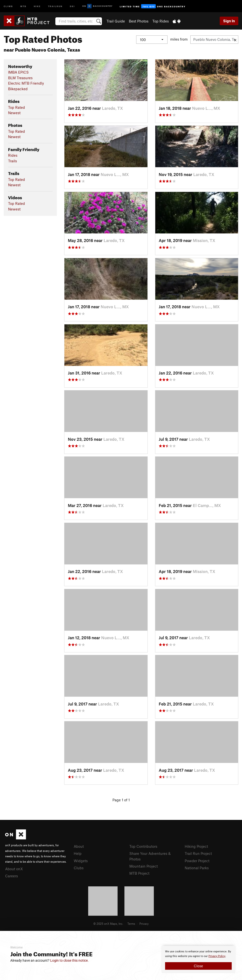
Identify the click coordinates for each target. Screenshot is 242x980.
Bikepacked (18, 89)
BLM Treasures (20, 78)
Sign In (229, 21)
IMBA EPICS (18, 72)
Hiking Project (196, 846)
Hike (37, 6)
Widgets (81, 861)
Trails (12, 161)
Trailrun (55, 6)
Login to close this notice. (69, 960)
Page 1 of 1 (121, 800)
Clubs (79, 868)
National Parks (197, 868)
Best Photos (139, 21)
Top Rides (161, 21)
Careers (12, 876)
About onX (14, 869)
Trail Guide (116, 21)
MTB (23, 6)
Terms (131, 924)
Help (78, 853)
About (79, 846)
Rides (13, 155)
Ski (72, 6)
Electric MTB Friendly (26, 83)
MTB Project (139, 873)
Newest (14, 113)
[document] (198, 959)
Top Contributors (143, 846)
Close (198, 966)
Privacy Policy (217, 956)
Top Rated (17, 107)
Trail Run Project (198, 853)
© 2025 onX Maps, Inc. (108, 924)
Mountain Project (144, 866)
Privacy (144, 924)
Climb (8, 6)
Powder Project (197, 861)
